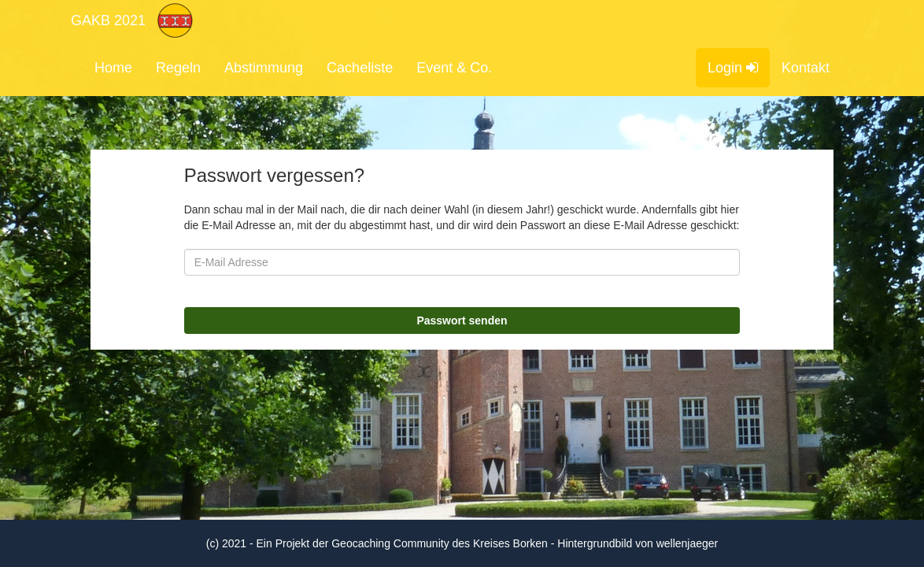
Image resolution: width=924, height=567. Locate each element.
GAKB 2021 (108, 20)
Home (113, 68)
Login (733, 68)
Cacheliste (360, 68)
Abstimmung (264, 68)
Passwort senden (462, 321)
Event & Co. (454, 68)
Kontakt (806, 68)
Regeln (178, 68)
